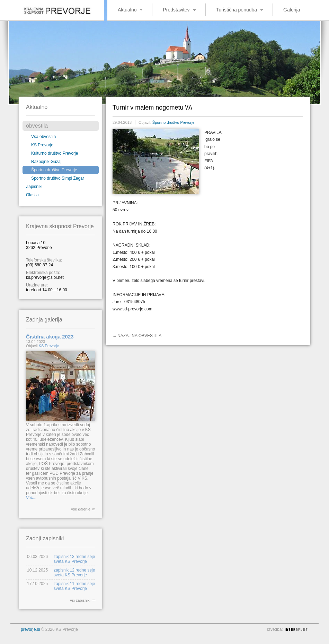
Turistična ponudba (237, 10)
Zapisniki (34, 187)
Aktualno (127, 10)
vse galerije (81, 509)
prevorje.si (30, 629)
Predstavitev (176, 10)
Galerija (292, 10)
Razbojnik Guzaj (46, 162)
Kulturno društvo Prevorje (55, 153)
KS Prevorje (42, 145)
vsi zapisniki (80, 600)
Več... (31, 498)
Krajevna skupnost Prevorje (52, 9)
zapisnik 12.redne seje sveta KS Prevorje (74, 573)
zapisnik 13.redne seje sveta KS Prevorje (74, 559)
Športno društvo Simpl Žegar (58, 178)
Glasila (32, 195)
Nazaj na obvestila (139, 336)
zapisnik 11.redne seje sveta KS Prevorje (74, 586)
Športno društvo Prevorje (54, 170)
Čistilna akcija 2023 (50, 337)
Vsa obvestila (43, 137)
